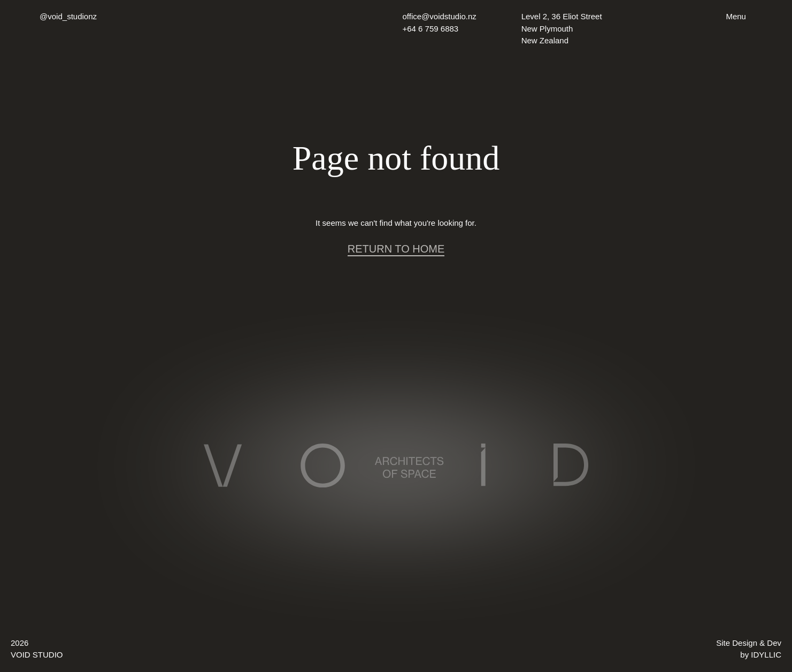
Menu (736, 16)
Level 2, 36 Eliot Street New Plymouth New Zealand (562, 28)
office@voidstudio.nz (440, 16)
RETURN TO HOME (396, 249)
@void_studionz (68, 16)
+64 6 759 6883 (431, 29)
